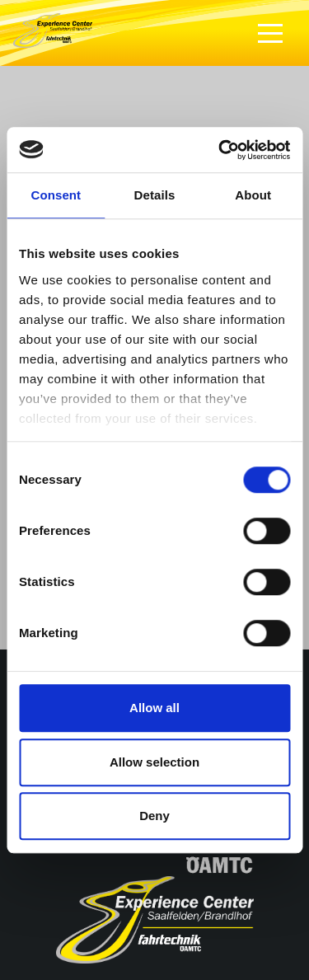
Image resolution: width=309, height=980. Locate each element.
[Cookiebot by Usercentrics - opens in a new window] (220, 150)
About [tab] (253, 195)
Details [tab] (155, 195)
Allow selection (154, 762)
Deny (154, 816)
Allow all (154, 708)
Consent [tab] (56, 195)
